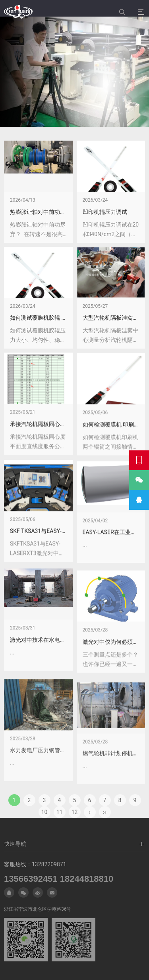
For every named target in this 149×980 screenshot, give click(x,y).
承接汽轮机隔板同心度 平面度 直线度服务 (61, 521)
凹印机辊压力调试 (105, 212)
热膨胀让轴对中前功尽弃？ (43, 212)
